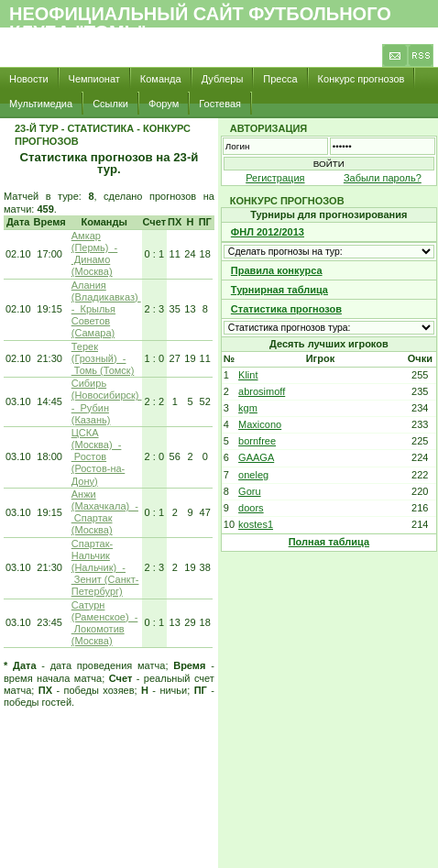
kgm (248, 408)
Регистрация (275, 178)
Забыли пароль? (383, 178)
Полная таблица (329, 542)
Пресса (280, 79)
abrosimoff (262, 391)
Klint (248, 375)
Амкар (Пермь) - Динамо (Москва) (95, 254)
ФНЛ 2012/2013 (268, 232)
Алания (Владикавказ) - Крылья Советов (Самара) (106, 309)
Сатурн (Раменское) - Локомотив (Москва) (105, 623)
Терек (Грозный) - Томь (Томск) (103, 358)
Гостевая (220, 104)
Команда (161, 79)
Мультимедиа (41, 104)
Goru (249, 491)
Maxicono (260, 424)
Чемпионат (94, 79)
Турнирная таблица (279, 290)
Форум (164, 104)
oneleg (253, 475)
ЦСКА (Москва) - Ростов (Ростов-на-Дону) (99, 457)
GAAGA (256, 457)
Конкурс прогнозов (361, 79)
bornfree (257, 441)
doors (251, 508)
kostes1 (256, 524)
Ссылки (110, 104)
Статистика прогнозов (286, 309)
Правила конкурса (277, 270)
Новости (29, 79)
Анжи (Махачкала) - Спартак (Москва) (105, 512)
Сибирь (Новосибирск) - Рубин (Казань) (107, 401)
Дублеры (223, 79)
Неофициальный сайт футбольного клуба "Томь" (200, 23)
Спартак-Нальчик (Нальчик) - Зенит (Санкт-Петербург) (105, 568)
